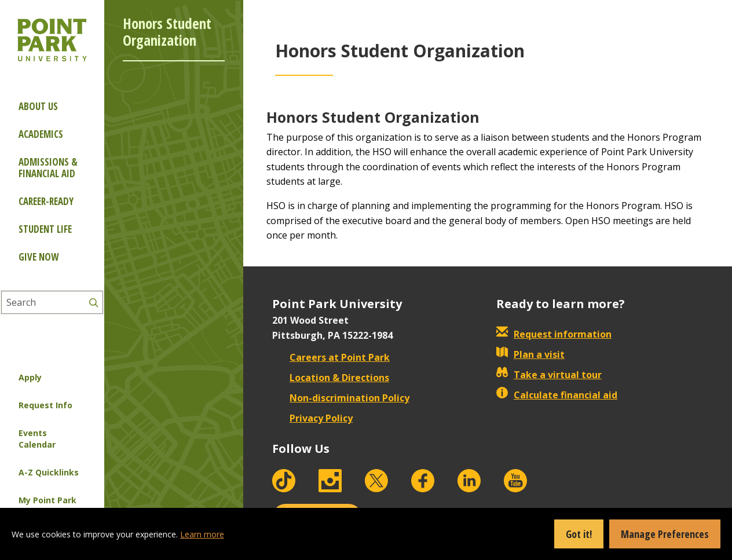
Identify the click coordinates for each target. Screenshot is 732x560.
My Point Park (47, 500)
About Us (38, 106)
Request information (554, 334)
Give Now (39, 257)
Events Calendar (37, 439)
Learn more (202, 534)
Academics (41, 134)
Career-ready (46, 201)
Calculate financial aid (557, 395)
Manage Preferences (665, 534)
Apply (30, 377)
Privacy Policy (312, 418)
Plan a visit (530, 354)
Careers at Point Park (331, 357)
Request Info (45, 405)
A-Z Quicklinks (49, 472)
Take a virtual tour (549, 375)
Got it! (579, 534)
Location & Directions (331, 378)
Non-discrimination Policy (341, 398)
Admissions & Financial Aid (48, 168)
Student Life (45, 229)
